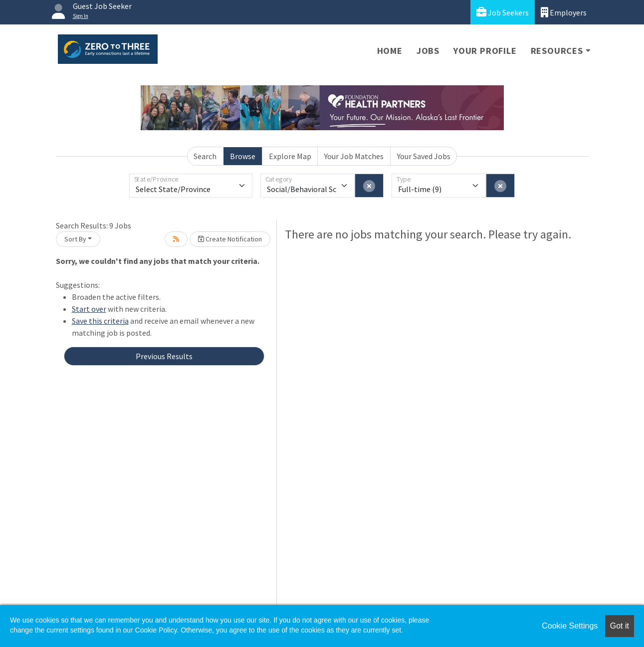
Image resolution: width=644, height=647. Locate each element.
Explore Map (290, 156)
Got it (620, 626)
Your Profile (485, 51)
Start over (89, 309)
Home (390, 51)
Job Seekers (503, 12)
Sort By (75, 239)
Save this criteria (100, 321)
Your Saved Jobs (424, 156)
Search (205, 156)
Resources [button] (557, 51)
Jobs (428, 51)
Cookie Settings (570, 626)
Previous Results (164, 356)
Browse (243, 156)
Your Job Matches (354, 156)
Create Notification (230, 239)
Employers (564, 12)
